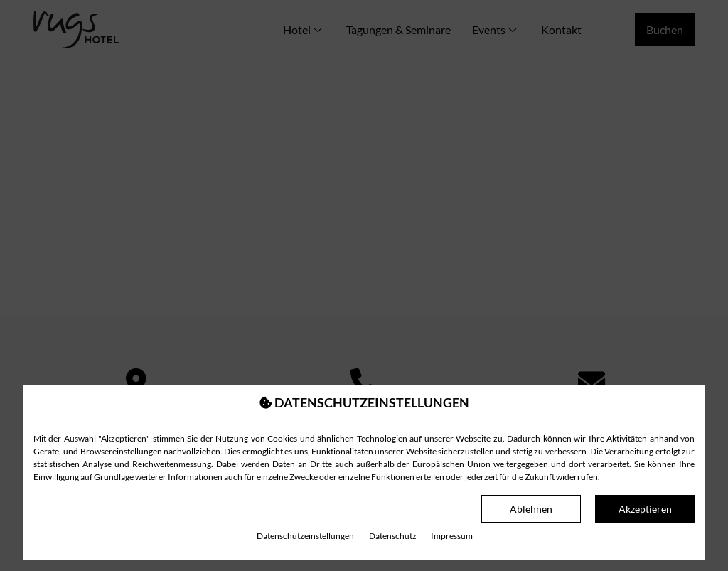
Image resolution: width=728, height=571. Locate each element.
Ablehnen (531, 509)
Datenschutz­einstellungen (305, 536)
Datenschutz (393, 536)
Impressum (452, 536)
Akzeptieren (645, 509)
